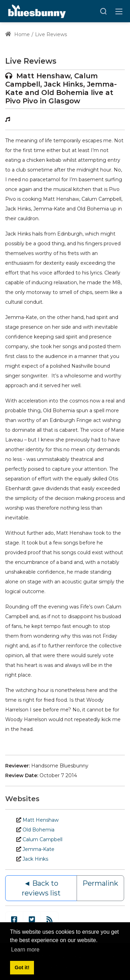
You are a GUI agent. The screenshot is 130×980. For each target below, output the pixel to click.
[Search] (103, 11)
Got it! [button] (22, 967)
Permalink (100, 883)
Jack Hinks (35, 859)
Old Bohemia (38, 830)
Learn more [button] (25, 950)
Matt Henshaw (41, 820)
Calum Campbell (42, 839)
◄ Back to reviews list (41, 888)
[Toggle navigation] (119, 11)
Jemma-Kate (38, 849)
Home (18, 34)
